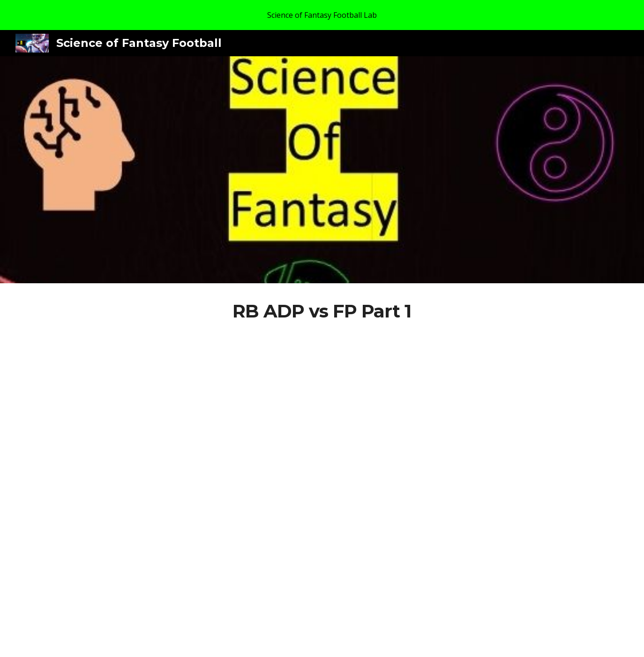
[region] (322, 15)
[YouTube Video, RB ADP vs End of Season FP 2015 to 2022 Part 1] (322, 483)
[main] (322, 311)
